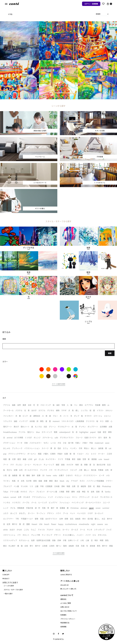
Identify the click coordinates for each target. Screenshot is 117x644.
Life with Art (64, 585)
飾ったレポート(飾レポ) (68, 589)
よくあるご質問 (66, 603)
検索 (110, 353)
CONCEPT (6, 575)
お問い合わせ (65, 607)
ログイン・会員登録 (91, 4)
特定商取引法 (65, 623)
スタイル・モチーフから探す (13, 590)
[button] (29, 248)
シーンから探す (9, 586)
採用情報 (63, 627)
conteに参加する (66, 575)
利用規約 (63, 615)
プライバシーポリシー (68, 619)
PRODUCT (6, 579)
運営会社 (63, 599)
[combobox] (102, 14)
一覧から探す (8, 594)
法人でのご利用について (69, 611)
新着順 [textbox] (98, 14)
